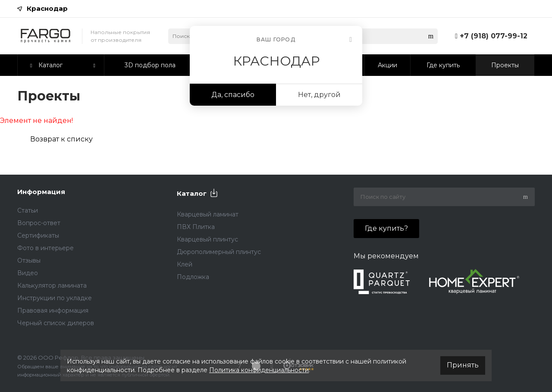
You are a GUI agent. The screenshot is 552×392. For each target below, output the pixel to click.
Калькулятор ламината (52, 285)
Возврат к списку (61, 139)
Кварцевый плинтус (207, 239)
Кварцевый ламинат (208, 214)
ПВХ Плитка (196, 227)
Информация (41, 192)
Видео (28, 273)
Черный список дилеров (56, 323)
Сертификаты (38, 235)
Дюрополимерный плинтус (219, 252)
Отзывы (29, 260)
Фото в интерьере (45, 248)
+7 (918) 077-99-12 (494, 36)
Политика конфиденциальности (259, 370)
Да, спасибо (233, 95)
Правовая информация (53, 310)
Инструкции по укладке (55, 298)
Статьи (28, 210)
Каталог (192, 193)
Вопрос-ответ (39, 223)
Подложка (193, 277)
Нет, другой (319, 95)
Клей (185, 264)
